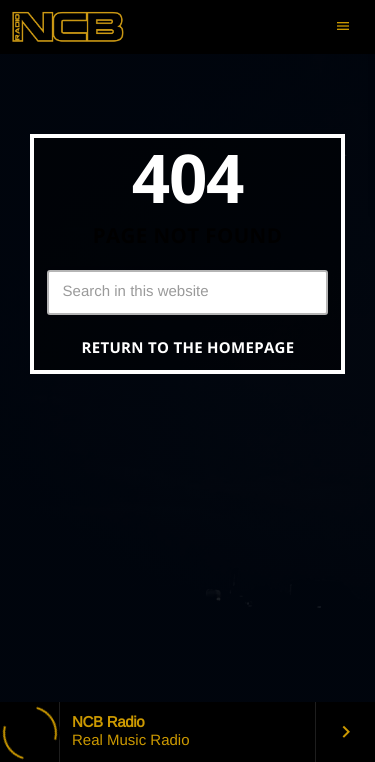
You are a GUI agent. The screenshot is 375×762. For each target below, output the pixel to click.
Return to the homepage (188, 348)
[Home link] (85, 27)
